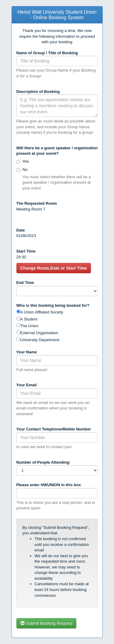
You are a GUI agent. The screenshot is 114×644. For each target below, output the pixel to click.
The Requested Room (37, 203)
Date (21, 230)
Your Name (27, 352)
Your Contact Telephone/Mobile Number (54, 429)
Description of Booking (38, 92)
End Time (25, 283)
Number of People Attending (43, 462)
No (25, 170)
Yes (26, 161)
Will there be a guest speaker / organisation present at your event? (57, 151)
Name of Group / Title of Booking (47, 53)
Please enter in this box (49, 485)
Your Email (27, 385)
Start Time (26, 251)
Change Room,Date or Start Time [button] (54, 268)
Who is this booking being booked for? (53, 305)
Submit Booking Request (47, 623)
